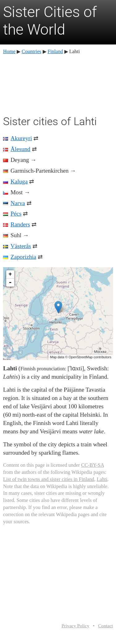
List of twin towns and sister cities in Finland (49, 479)
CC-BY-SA (92, 465)
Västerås (21, 246)
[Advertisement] (58, 84)
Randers (20, 224)
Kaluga (19, 181)
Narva (18, 203)
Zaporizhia (23, 257)
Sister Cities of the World (50, 21)
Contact (105, 626)
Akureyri (21, 138)
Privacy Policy (75, 626)
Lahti (102, 479)
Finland (55, 51)
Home (9, 51)
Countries (31, 51)
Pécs (16, 214)
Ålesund (20, 149)
